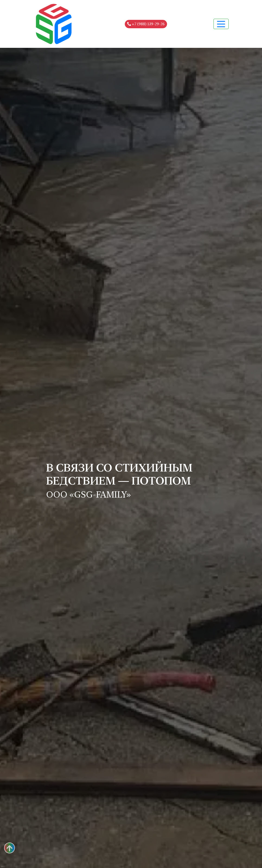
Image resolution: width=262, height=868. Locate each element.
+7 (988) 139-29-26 (146, 24)
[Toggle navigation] (221, 24)
